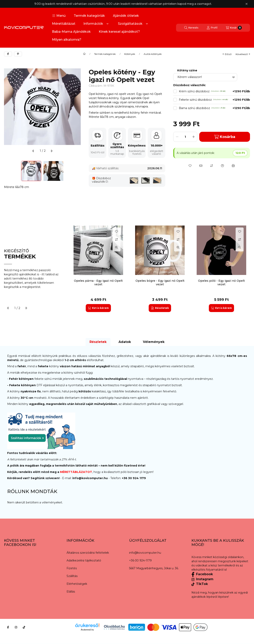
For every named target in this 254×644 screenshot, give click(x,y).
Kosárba (225, 137)
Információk (93, 24)
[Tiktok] (24, 627)
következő (243, 54)
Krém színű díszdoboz (214, 91)
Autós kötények (153, 54)
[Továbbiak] (108, 24)
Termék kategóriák (89, 16)
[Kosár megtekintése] (234, 28)
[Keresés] (191, 28)
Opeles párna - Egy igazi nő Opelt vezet (98, 283)
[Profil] (212, 28)
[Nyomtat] (233, 166)
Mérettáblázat (64, 24)
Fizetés (72, 568)
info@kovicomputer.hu (90, 478)
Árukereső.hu (87, 630)
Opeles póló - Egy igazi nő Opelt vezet (221, 283)
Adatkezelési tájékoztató (84, 560)
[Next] (79, 171)
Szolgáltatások (130, 24)
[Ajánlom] (201, 166)
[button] (59, 16)
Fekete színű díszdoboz (214, 100)
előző (227, 54)
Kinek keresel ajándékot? (119, 32)
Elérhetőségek (77, 584)
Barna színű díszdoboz (214, 108)
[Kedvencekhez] (190, 166)
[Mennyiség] (185, 137)
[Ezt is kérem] (98, 308)
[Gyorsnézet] (117, 247)
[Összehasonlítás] (212, 166)
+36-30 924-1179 (140, 560)
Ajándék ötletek (126, 16)
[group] (160, 269)
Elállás (71, 592)
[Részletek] (160, 308)
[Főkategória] (84, 54)
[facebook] (8, 54)
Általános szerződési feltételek (88, 553)
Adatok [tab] (125, 342)
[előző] (33, 151)
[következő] (52, 151)
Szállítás (72, 576)
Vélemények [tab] (154, 342)
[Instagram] (16, 627)
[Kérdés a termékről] (222, 166)
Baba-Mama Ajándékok (71, 32)
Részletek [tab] (98, 342)
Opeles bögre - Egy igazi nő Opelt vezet (160, 283)
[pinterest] (18, 54)
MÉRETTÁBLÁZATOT (76, 472)
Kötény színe (187, 70)
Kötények (130, 54)
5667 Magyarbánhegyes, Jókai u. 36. (154, 568)
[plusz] (193, 137)
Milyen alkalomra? (67, 40)
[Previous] (6, 171)
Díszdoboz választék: (101, 180)
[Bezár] (247, 4)
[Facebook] (8, 627)
